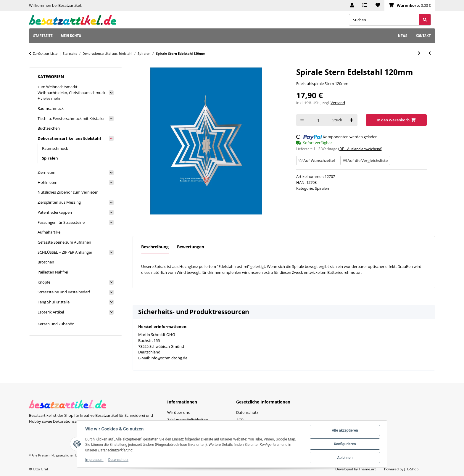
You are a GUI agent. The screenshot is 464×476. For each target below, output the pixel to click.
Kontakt (423, 36)
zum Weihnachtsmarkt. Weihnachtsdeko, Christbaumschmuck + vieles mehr (71, 93)
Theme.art (367, 469)
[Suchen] (384, 20)
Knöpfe (44, 282)
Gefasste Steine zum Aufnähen (64, 242)
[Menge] (318, 120)
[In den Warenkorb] (396, 120)
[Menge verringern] (302, 120)
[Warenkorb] (410, 6)
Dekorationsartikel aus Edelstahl (69, 138)
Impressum (94, 460)
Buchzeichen (49, 128)
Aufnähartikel (49, 232)
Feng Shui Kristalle (54, 302)
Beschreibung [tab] (155, 247)
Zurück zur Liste (45, 53)
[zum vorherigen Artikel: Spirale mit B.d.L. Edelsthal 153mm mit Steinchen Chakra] (430, 53)
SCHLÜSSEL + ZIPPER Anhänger (65, 252)
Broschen (46, 262)
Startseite (43, 36)
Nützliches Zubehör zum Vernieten (68, 192)
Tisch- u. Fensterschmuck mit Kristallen (72, 118)
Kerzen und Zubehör (56, 324)
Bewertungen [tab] (191, 247)
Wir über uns (178, 412)
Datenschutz (118, 460)
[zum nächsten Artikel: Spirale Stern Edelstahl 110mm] (419, 53)
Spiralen (322, 188)
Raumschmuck (51, 108)
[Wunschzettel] (378, 6)
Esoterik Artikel (51, 312)
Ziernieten (46, 172)
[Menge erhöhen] (351, 120)
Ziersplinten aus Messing (59, 202)
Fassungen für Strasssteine (61, 222)
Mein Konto (71, 36)
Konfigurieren (345, 444)
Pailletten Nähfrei (53, 272)
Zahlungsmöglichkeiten (188, 420)
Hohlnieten (47, 182)
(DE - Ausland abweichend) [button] (360, 149)
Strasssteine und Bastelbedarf (64, 292)
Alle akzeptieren (345, 430)
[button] (352, 6)
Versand (338, 103)
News (403, 36)
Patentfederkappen (55, 212)
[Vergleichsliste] (365, 6)
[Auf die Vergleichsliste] (365, 160)
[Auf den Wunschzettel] (317, 160)
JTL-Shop (411, 469)
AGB (240, 420)
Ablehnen (345, 458)
